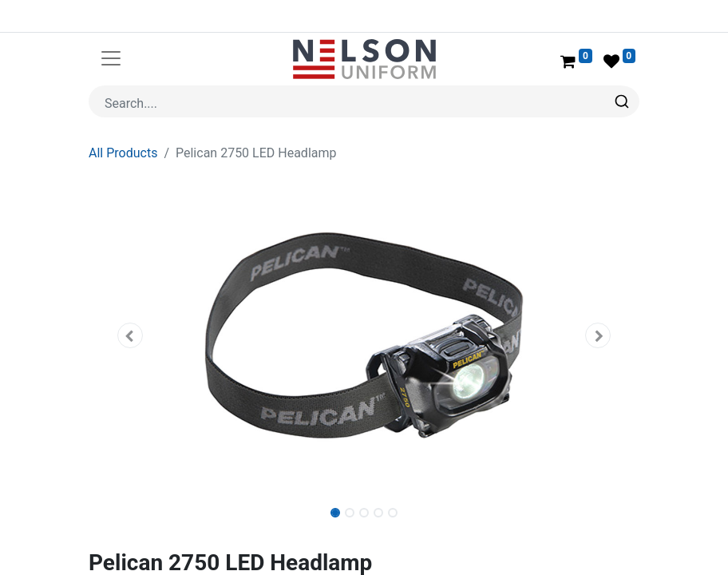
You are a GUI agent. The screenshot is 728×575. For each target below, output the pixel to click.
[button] (130, 297)
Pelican (154, 547)
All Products (123, 115)
